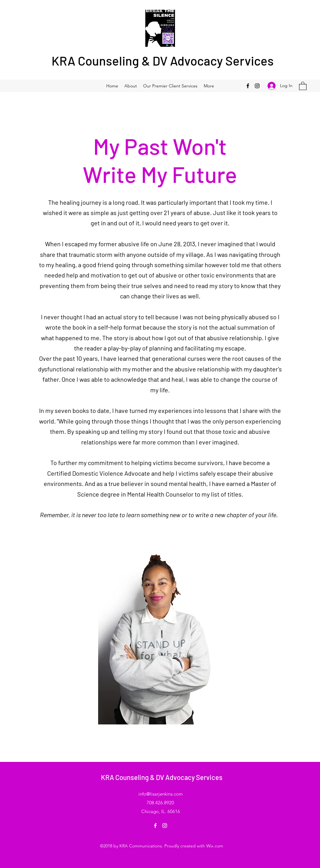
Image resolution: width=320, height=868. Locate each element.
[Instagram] (257, 86)
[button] (303, 86)
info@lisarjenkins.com (161, 794)
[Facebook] (248, 86)
